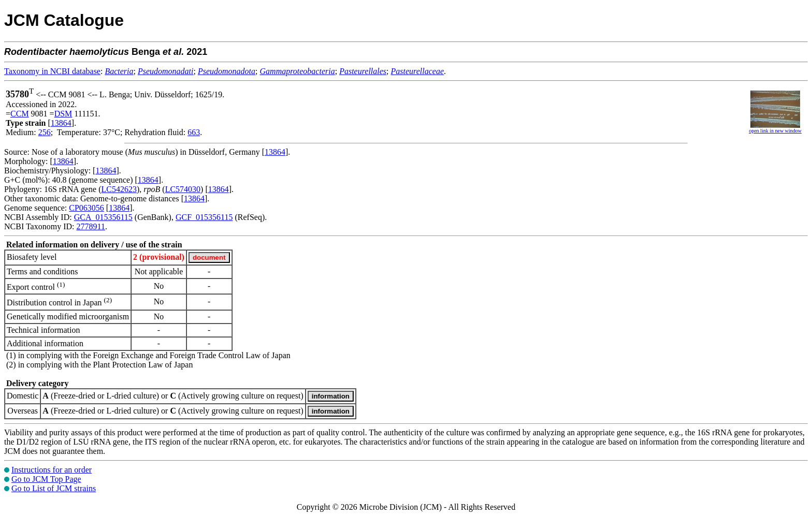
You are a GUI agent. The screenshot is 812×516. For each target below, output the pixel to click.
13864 (61, 123)
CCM (20, 114)
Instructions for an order (52, 470)
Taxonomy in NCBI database (52, 71)
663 (194, 132)
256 (45, 132)
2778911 (90, 226)
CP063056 (86, 208)
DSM (63, 114)
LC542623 (119, 189)
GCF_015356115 (204, 217)
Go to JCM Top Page (46, 479)
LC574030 (183, 189)
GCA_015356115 (103, 217)
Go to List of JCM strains (54, 488)
